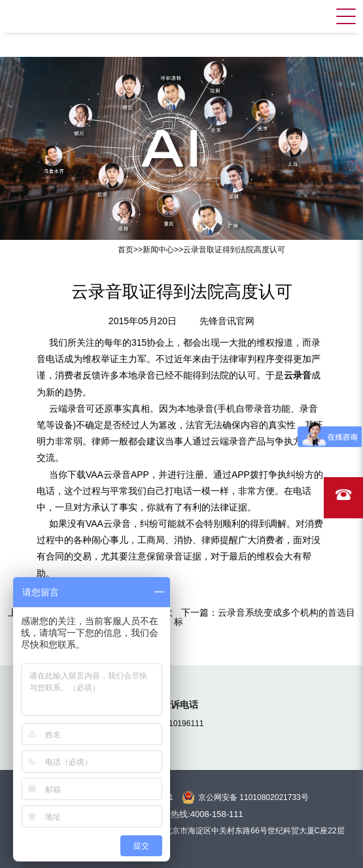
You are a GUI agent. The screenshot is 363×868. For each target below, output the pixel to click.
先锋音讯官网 (227, 321)
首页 (126, 250)
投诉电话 (180, 705)
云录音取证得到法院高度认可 (234, 250)
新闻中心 (158, 250)
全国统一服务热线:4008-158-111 (181, 814)
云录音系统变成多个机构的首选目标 (265, 617)
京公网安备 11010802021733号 (253, 797)
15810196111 (180, 724)
